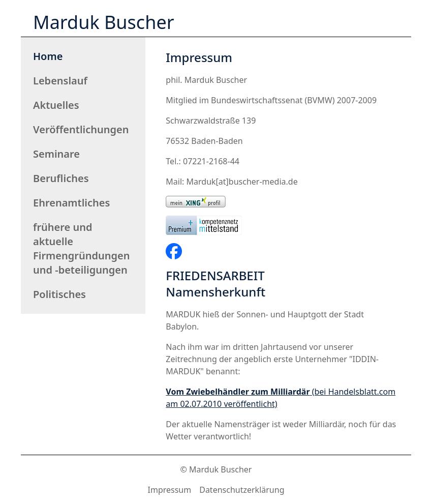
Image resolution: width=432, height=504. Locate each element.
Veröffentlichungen (81, 129)
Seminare (56, 154)
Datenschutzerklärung (242, 490)
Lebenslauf (60, 81)
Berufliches (61, 178)
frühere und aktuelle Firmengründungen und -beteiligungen (82, 248)
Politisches (59, 294)
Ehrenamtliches (71, 203)
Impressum (170, 490)
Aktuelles (56, 105)
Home (48, 56)
